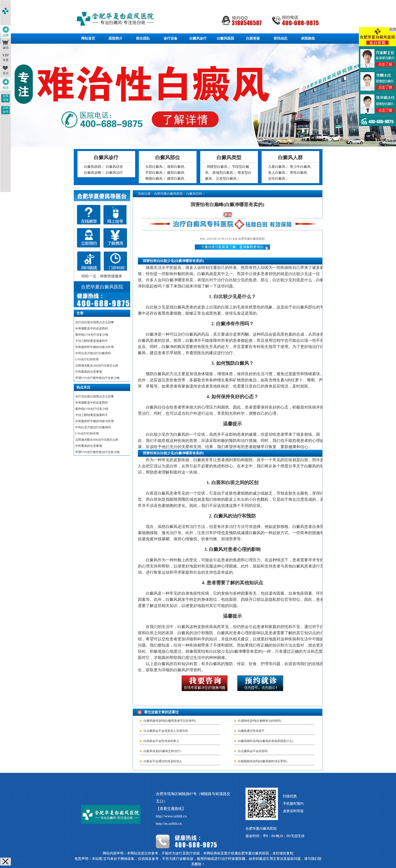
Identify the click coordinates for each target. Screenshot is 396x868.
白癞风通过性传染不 (251, 731)
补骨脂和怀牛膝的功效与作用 (95, 347)
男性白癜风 (298, 173)
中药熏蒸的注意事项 (89, 372)
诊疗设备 (171, 38)
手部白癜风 (154, 173)
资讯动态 (280, 38)
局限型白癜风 (217, 167)
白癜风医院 (225, 38)
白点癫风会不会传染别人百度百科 (166, 731)
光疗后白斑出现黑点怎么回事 (95, 322)
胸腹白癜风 (154, 179)
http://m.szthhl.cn (169, 824)
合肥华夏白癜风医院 (168, 194)
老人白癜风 (277, 173)
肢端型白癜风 (223, 173)
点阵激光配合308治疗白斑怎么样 (97, 366)
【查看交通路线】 (171, 809)
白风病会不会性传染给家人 (161, 741)
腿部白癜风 (176, 173)
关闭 (393, 30)
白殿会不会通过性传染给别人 (163, 761)
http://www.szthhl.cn (171, 816)
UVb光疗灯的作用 (87, 359)
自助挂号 (6, 110)
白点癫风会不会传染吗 (253, 751)
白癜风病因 (93, 167)
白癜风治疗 (114, 173)
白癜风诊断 (93, 173)
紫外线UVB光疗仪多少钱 (92, 335)
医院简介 (116, 38)
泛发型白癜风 (226, 179)
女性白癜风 (277, 179)
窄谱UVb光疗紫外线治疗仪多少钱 (97, 378)
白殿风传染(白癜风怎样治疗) (162, 751)
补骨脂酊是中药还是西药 (92, 328)
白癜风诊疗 (198, 38)
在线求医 (6, 98)
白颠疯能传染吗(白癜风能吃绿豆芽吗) (263, 761)
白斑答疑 (253, 38)
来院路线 (308, 38)
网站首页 (88, 38)
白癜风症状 (114, 167)
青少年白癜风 (300, 167)
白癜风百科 (194, 194)
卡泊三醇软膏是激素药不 (92, 341)
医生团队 (143, 38)
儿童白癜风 (277, 167)
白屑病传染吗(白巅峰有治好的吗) (260, 721)
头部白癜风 (154, 167)
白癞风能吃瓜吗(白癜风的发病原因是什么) (266, 741)
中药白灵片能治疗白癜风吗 (93, 353)
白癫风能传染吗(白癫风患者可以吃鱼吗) (170, 721)
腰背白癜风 (176, 179)
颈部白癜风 (176, 167)
